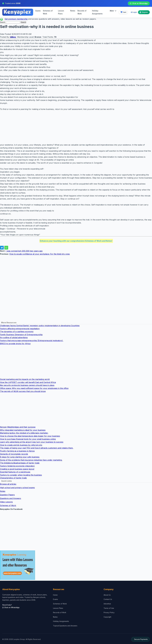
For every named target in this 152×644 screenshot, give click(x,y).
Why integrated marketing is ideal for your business (23, 430)
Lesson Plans (61, 12)
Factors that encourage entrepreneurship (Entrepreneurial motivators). (32, 341)
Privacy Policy (109, 612)
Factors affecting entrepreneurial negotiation (20, 329)
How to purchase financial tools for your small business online (28, 439)
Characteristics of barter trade (13, 478)
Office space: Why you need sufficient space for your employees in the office (34, 388)
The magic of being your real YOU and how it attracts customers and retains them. (37, 448)
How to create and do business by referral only (21, 445)
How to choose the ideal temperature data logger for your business (30, 436)
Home (55, 595)
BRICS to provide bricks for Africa (15, 344)
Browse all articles (8, 484)
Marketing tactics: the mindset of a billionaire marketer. (24, 433)
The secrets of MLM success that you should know (23, 391)
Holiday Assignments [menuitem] (97, 12)
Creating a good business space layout (17, 469)
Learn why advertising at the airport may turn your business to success (32, 442)
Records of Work (82, 12)
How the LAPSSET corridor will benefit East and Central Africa (28, 382)
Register (144, 12)
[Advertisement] (70, 127)
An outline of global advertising (14, 338)
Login (134, 12)
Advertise (107, 604)
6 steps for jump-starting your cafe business (20, 457)
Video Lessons (6, 502)
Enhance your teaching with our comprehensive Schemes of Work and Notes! (76, 241)
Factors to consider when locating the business (21, 475)
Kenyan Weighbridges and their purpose (18, 427)
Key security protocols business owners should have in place (27, 385)
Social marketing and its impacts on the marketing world (25, 379)
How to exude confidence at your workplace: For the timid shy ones (40, 254)
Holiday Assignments (61, 621)
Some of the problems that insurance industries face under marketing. (31, 460)
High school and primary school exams (17, 488)
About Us (107, 595)
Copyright (107, 617)
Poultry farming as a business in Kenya (17, 451)
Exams (38, 11)
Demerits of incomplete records (14, 454)
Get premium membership (16, 19)
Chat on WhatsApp (139, 3)
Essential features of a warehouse (15, 472)
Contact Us (108, 599)
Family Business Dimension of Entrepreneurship (21, 335)
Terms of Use (109, 608)
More (113, 11)
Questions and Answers (10, 498)
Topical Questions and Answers (65, 626)
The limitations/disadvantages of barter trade (20, 463)
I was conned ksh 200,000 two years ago (24, 251)
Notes (73, 11)
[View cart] (123, 12)
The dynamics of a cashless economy (17, 332)
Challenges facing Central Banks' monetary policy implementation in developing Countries (40, 326)
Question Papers (7, 495)
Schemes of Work (48, 12)
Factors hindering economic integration (17, 466)
